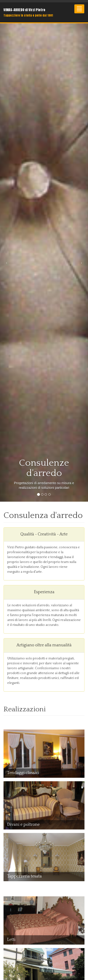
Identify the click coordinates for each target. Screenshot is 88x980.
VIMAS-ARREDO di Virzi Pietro (24, 10)
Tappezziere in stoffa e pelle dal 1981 (28, 15)
